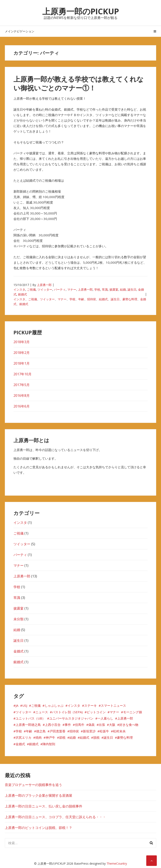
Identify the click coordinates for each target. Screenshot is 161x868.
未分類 (19, 619)
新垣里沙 (89, 731)
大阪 (112, 725)
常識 (105, 289)
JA (17, 705)
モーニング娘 (133, 712)
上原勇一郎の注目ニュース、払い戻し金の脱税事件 (44, 806)
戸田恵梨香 (58, 731)
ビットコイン (96, 712)
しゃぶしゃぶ (54, 705)
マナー (72, 289)
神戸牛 (50, 737)
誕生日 (132, 289)
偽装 (92, 725)
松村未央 (119, 731)
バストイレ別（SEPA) (67, 712)
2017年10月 (23, 374)
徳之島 (41, 731)
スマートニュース (113, 705)
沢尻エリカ (23, 737)
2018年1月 (22, 363)
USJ (25, 705)
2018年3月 (22, 342)
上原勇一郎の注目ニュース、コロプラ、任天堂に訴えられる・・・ (55, 817)
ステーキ (90, 705)
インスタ (19, 289)
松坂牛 (104, 731)
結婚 (123, 289)
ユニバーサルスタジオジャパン (71, 718)
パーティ (60, 289)
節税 (62, 737)
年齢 (81, 299)
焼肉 (39, 737)
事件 (68, 725)
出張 (102, 725)
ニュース (42, 712)
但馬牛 (80, 725)
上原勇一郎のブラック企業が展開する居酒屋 (39, 795)
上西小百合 (53, 725)
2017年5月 (22, 385)
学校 (97, 289)
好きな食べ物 (129, 725)
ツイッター (45, 289)
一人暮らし (105, 718)
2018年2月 (22, 353)
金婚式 (19, 651)
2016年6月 (22, 406)
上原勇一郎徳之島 (28, 725)
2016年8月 (22, 396)
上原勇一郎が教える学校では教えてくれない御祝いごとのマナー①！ (79, 83)
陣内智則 (49, 744)
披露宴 (114, 289)
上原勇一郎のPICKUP (81, 11)
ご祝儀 (31, 289)
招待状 (92, 299)
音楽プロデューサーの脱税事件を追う (33, 785)
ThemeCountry (117, 863)
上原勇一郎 (44, 285)
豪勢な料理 (130, 299)
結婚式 (103, 299)
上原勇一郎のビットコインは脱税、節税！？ (39, 828)
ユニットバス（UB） (30, 718)
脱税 (96, 737)
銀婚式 (23, 294)
